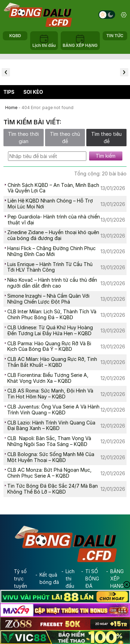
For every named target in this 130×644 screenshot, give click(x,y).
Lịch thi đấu (70, 579)
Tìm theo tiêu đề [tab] (106, 138)
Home (11, 108)
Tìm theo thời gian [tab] (23, 138)
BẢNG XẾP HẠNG (117, 579)
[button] (6, 72)
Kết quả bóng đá (49, 578)
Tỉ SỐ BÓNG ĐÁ (92, 579)
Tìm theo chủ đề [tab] (65, 138)
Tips (9, 92)
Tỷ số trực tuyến (20, 579)
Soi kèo (33, 92)
